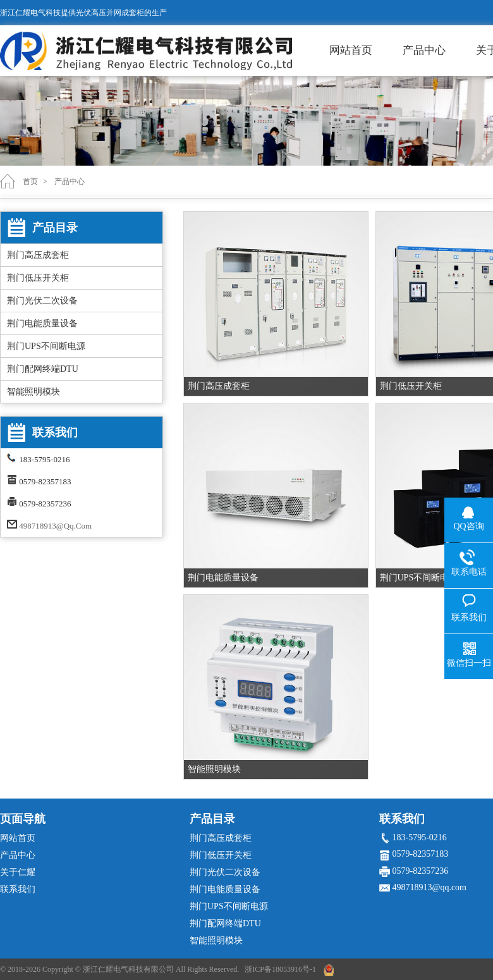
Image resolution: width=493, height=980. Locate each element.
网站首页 (351, 50)
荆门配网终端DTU (43, 369)
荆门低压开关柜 (38, 278)
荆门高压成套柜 (38, 255)
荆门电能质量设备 (42, 323)
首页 (30, 181)
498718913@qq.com (55, 526)
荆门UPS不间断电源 (46, 346)
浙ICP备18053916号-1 (280, 969)
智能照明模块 (33, 392)
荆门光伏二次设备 (42, 301)
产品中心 (424, 50)
